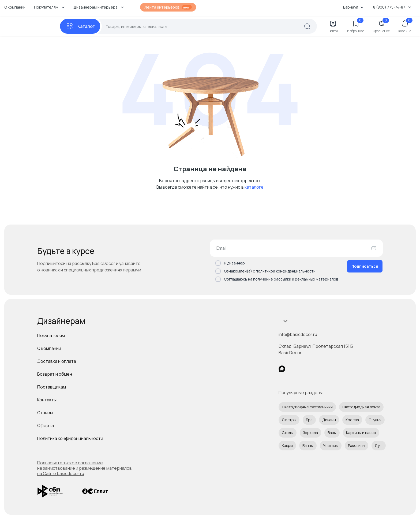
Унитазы (331, 445)
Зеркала (310, 433)
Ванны (308, 445)
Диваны (329, 420)
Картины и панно (361, 433)
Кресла (352, 420)
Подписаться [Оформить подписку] (365, 266)
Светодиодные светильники (307, 407)
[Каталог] (80, 26)
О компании (15, 7)
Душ (379, 445)
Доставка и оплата (57, 361)
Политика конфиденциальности (70, 438)
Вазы (332, 433)
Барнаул (353, 7)
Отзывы (45, 413)
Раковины (357, 445)
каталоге (254, 187)
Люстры (289, 420)
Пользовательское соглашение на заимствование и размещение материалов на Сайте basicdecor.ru (85, 468)
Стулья (375, 420)
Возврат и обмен (55, 374)
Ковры (287, 445)
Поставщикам (52, 387)
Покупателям (51, 335)
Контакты (47, 400)
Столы (288, 433)
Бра (309, 420)
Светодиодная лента (361, 407)
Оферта (46, 425)
